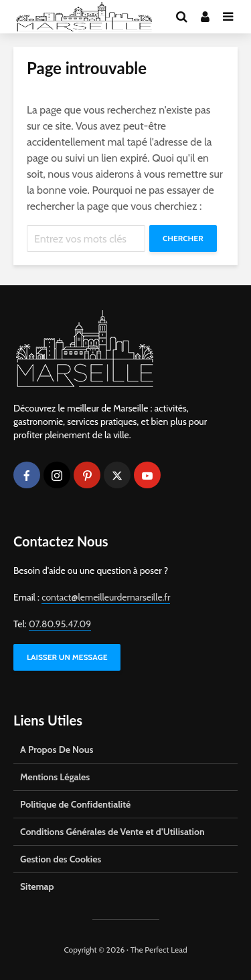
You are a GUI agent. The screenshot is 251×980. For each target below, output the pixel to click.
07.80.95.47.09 (60, 624)
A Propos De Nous (57, 750)
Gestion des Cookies (61, 859)
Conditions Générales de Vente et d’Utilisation (112, 832)
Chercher (183, 238)
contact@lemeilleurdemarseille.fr (106, 597)
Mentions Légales (55, 777)
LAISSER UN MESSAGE (67, 657)
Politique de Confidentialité (75, 804)
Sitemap (37, 886)
